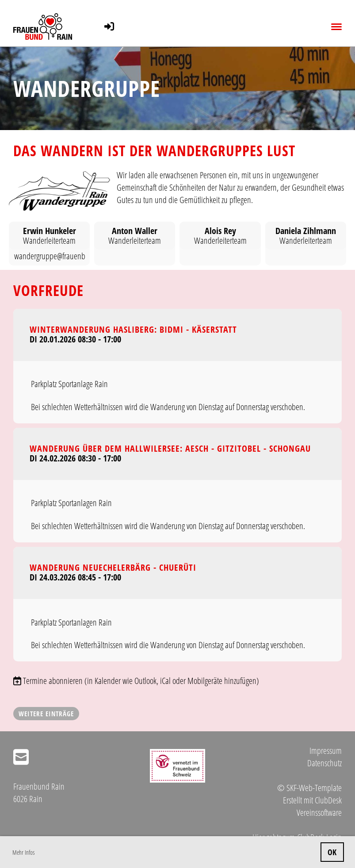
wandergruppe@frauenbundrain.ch (66, 256)
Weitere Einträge (46, 714)
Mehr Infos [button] (23, 852)
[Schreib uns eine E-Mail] (21, 757)
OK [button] (332, 852)
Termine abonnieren (53, 681)
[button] (177, 366)
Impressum (326, 751)
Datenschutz (324, 763)
